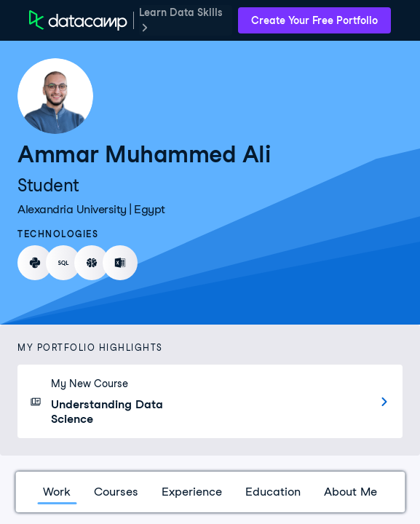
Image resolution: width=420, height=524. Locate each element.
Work (57, 492)
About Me (350, 492)
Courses (116, 492)
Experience (192, 492)
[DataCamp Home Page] (78, 20)
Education (273, 492)
